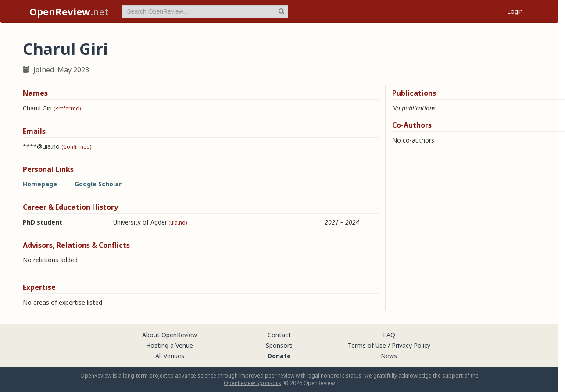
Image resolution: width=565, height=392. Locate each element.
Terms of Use (367, 345)
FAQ (389, 335)
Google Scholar (98, 184)
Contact (279, 335)
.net (69, 11)
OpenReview (96, 376)
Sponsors (279, 345)
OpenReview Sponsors (252, 383)
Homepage (40, 184)
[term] (205, 11)
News (389, 356)
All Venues (170, 356)
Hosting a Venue (170, 345)
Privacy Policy (411, 345)
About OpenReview (170, 335)
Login (515, 11)
